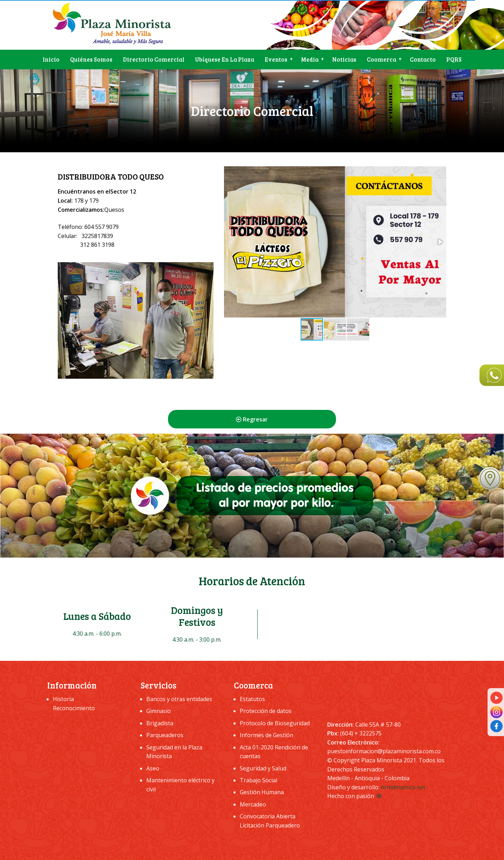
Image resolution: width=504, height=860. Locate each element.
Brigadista (160, 723)
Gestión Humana (262, 792)
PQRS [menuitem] (454, 59)
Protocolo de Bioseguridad (275, 723)
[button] (440, 242)
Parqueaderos (165, 735)
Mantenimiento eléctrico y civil (180, 785)
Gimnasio (159, 711)
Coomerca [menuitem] (381, 59)
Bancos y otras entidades (179, 699)
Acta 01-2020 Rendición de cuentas (274, 752)
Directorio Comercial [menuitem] (154, 59)
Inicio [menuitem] (51, 59)
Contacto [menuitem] (423, 59)
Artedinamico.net (403, 787)
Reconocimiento (74, 708)
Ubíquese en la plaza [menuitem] (225, 59)
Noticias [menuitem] (344, 59)
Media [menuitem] (310, 59)
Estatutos (252, 699)
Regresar (252, 419)
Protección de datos (266, 711)
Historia (63, 699)
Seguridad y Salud (263, 768)
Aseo (153, 768)
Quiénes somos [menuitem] (91, 59)
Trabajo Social (258, 780)
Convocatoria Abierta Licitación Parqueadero (270, 821)
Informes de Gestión (267, 735)
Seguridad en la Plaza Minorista (174, 752)
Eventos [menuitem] (276, 59)
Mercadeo (253, 804)
